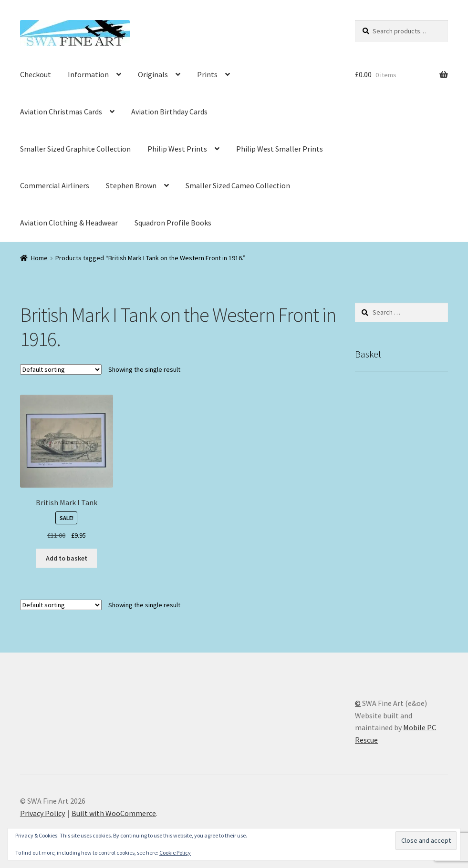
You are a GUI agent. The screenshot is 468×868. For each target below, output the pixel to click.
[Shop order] (61, 369)
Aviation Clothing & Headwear (69, 223)
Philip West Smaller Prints (280, 149)
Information (88, 74)
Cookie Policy (175, 853)
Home (39, 258)
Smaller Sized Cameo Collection (238, 185)
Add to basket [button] (67, 558)
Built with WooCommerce (114, 813)
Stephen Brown (131, 185)
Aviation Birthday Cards (169, 112)
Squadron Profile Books (173, 223)
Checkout (36, 74)
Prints (207, 74)
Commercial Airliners (55, 185)
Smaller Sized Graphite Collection (75, 149)
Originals (153, 74)
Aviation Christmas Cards (61, 112)
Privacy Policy (42, 813)
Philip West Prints (177, 149)
